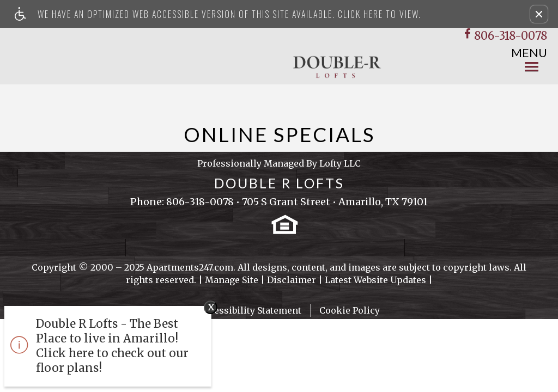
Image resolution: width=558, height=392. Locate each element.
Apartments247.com (190, 267)
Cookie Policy (350, 310)
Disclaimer (292, 280)
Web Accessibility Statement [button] (240, 310)
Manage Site (232, 280)
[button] (539, 14)
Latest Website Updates (375, 280)
